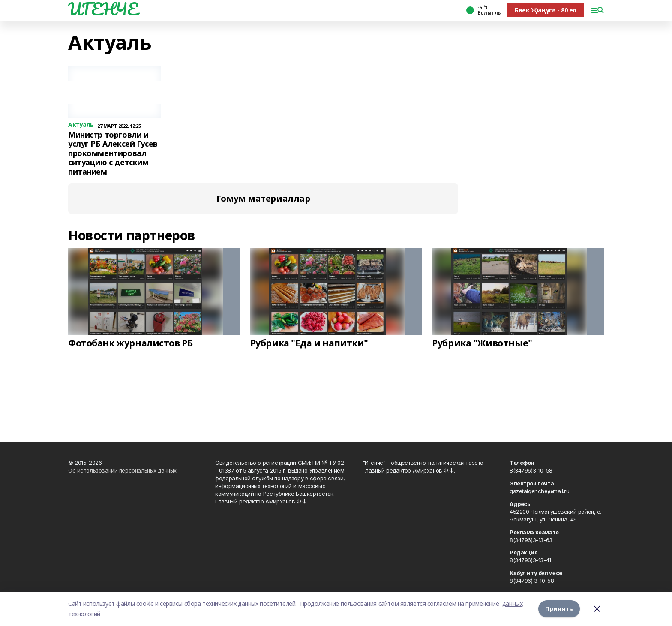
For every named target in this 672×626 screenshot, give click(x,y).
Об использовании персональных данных (122, 470)
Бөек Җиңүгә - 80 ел (546, 10)
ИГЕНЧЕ (103, 9)
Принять (559, 609)
